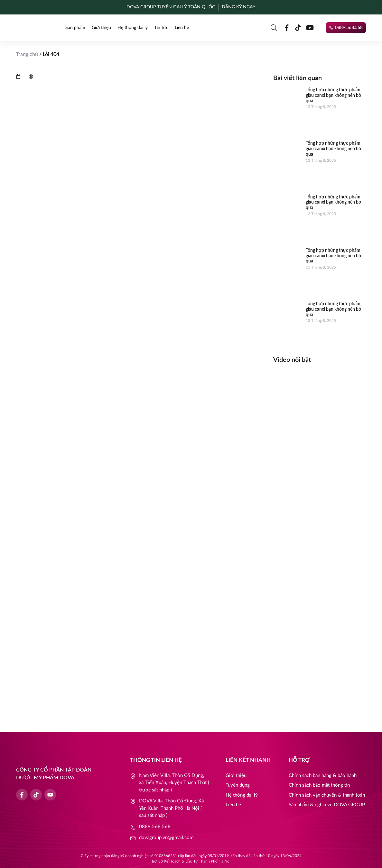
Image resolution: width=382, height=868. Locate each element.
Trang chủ (27, 54)
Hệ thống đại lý (133, 28)
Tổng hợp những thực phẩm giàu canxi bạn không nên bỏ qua (333, 95)
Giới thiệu (101, 28)
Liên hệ (182, 28)
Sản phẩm (75, 28)
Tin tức (161, 28)
